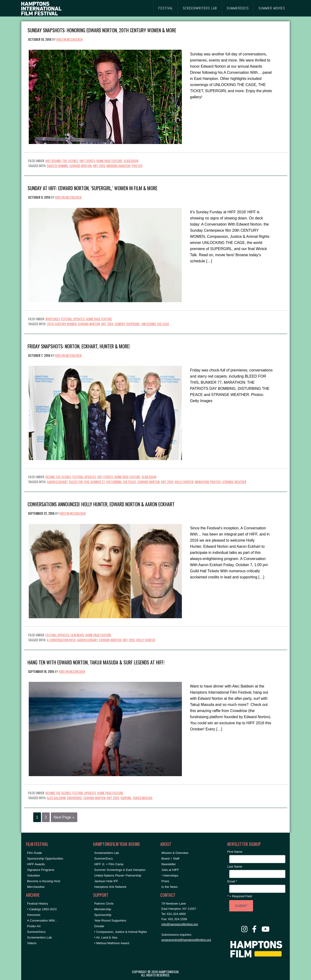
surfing (126, 798)
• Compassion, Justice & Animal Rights (121, 932)
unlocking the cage (155, 324)
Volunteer (34, 875)
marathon (202, 482)
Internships (171, 875)
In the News (170, 887)
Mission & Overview (175, 853)
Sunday (120, 324)
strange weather (234, 482)
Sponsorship (103, 915)
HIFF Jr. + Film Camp (109, 864)
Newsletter (169, 864)
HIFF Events (87, 161)
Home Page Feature (109, 161)
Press (165, 881)
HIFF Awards (36, 864)
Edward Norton (80, 166)
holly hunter (184, 482)
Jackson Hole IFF (106, 881)
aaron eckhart (57, 482)
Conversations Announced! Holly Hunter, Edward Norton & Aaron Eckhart (101, 504)
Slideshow (131, 161)
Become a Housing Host (44, 881)
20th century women (62, 324)
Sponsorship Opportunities (45, 859)
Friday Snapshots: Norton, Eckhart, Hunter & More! (79, 346)
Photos (137, 166)
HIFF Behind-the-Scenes (62, 161)
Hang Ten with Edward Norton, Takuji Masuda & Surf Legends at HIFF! (96, 662)
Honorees (34, 915)
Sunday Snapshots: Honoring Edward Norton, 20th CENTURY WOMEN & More (102, 30)
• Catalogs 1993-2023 (42, 909)
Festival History (38, 904)
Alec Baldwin (56, 798)
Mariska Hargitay (118, 166)
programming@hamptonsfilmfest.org (186, 940)
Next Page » (64, 817)
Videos (32, 943)
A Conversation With (61, 640)
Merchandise (36, 887)
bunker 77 (98, 482)
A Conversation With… (43, 920)
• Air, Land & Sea (106, 937)
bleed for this (79, 482)
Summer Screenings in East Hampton (120, 870)
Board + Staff (170, 859)
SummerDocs (36, 932)
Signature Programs (41, 870)
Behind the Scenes (58, 477)
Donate (99, 926)
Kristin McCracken (69, 39)
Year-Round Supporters (110, 920)
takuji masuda (143, 798)
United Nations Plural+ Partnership (118, 875)
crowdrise (74, 798)
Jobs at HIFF (170, 870)
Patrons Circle (104, 904)
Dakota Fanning (57, 166)
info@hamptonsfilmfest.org (180, 924)
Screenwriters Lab (39, 937)
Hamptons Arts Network (110, 887)
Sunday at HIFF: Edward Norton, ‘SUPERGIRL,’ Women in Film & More (92, 188)
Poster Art (34, 926)
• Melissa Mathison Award (112, 943)
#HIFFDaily (53, 319)
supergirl (133, 324)
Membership (103, 909)
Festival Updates (73, 319)
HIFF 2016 (99, 166)
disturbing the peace (121, 482)
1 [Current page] (37, 817)
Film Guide (35, 853)
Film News (77, 635)
